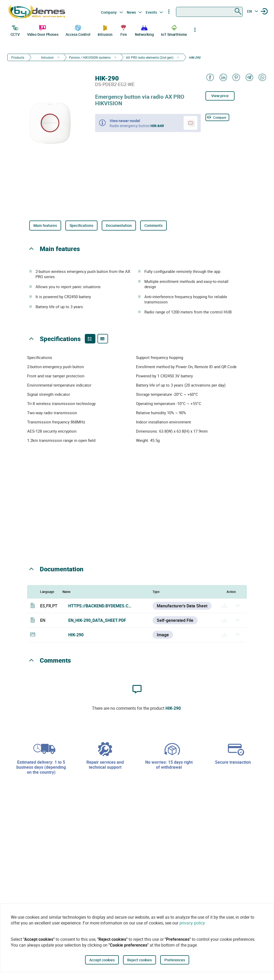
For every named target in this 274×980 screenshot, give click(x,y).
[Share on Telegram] (249, 78)
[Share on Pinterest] (236, 78)
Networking (144, 30)
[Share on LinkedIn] (223, 78)
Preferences (175, 960)
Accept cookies (102, 960)
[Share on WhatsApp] (262, 78)
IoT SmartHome (174, 30)
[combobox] (209, 12)
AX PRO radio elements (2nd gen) (150, 57)
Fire (124, 30)
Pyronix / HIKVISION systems (90, 57)
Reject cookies (140, 960)
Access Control (78, 30)
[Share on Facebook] (210, 78)
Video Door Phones (43, 30)
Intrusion (105, 30)
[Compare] (217, 117)
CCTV (15, 30)
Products (18, 57)
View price (220, 96)
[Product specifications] (103, 339)
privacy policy (192, 923)
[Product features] (90, 339)
